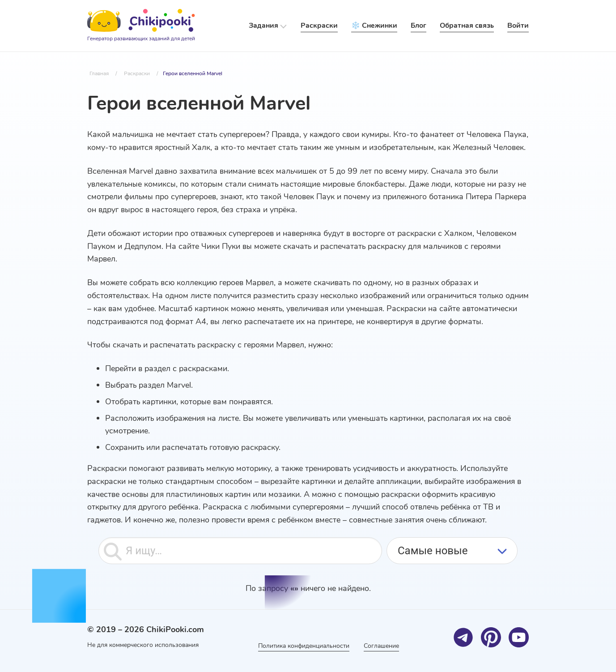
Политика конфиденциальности (304, 646)
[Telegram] (463, 637)
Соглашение (381, 646)
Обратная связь (467, 26)
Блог (418, 26)
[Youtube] (519, 637)
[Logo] (141, 26)
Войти (518, 26)
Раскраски (319, 26)
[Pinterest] (491, 637)
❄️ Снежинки (374, 26)
